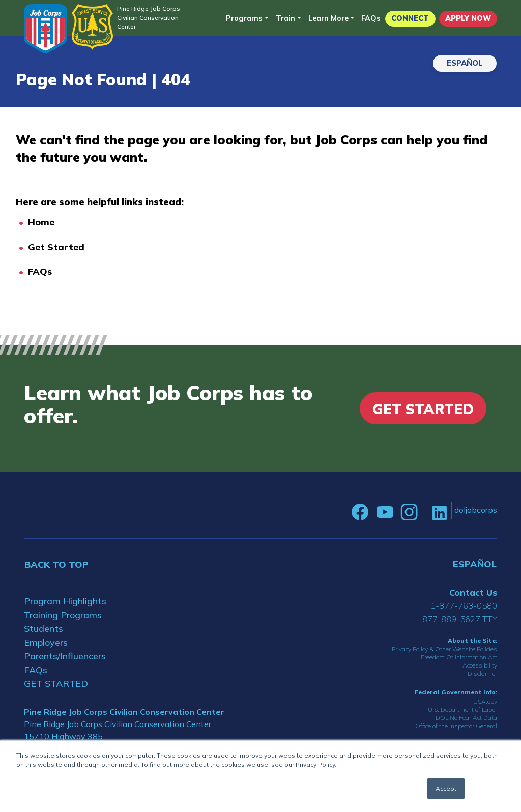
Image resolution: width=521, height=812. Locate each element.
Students (44, 629)
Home (41, 222)
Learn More (328, 18)
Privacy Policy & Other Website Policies (444, 649)
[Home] (46, 29)
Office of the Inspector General (456, 726)
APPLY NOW (468, 18)
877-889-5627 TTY (460, 619)
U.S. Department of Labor (462, 709)
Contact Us (473, 592)
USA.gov (485, 701)
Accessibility (480, 665)
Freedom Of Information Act (459, 657)
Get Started (56, 247)
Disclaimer (482, 673)
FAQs (371, 18)
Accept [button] (446, 788)
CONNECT (410, 18)
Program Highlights (65, 601)
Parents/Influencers (65, 656)
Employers (46, 642)
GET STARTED (56, 684)
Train (285, 18)
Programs (244, 18)
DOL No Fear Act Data (466, 718)
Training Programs (63, 615)
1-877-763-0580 (464, 606)
